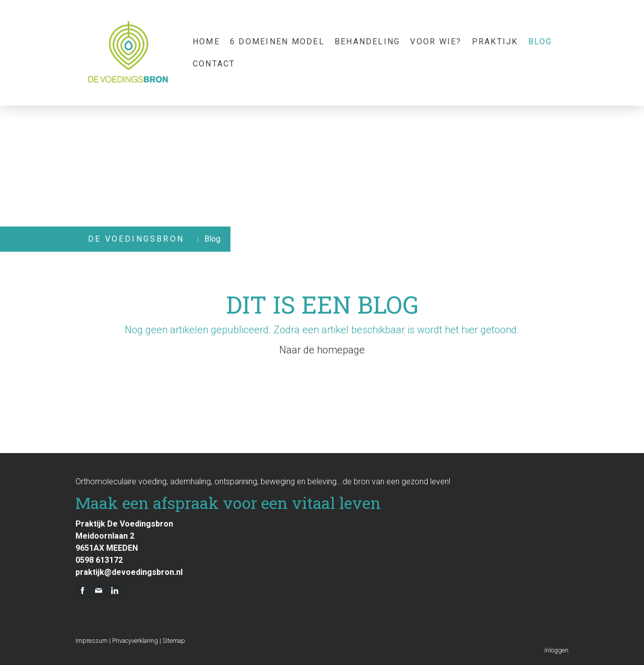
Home (206, 42)
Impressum (92, 641)
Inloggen (556, 650)
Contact (214, 64)
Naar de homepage (322, 350)
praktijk (495, 42)
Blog (540, 42)
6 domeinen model (277, 42)
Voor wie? (436, 42)
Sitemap (174, 641)
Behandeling (368, 42)
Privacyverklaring (135, 641)
